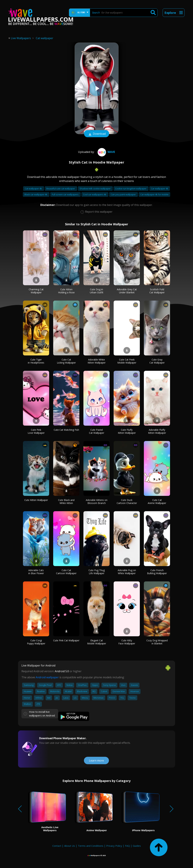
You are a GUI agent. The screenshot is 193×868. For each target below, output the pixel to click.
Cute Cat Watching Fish (66, 430)
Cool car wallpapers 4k (95, 194)
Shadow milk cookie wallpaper (95, 189)
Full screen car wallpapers (65, 194)
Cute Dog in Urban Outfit (97, 291)
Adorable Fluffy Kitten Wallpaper (157, 431)
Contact (57, 846)
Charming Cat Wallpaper (36, 291)
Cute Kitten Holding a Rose (66, 291)
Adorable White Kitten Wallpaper (97, 361)
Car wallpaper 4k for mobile (154, 194)
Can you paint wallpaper (124, 194)
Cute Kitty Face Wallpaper (127, 642)
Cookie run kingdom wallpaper (131, 189)
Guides (137, 846)
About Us (70, 846)
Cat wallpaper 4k (34, 189)
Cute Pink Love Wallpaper (36, 431)
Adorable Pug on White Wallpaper (127, 572)
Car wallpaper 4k (160, 189)
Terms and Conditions (91, 846)
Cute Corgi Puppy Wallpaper (36, 642)
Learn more (96, 760)
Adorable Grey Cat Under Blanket (127, 291)
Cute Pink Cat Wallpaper (66, 640)
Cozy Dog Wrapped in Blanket (157, 642)
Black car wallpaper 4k (36, 194)
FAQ (127, 846)
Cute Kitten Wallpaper (36, 500)
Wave (106, 152)
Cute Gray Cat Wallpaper (157, 361)
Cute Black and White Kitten (66, 502)
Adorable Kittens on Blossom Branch (97, 502)
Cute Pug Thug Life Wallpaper (97, 572)
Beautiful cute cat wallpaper (61, 189)
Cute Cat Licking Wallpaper (66, 361)
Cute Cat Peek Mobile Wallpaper (127, 361)
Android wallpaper (47, 677)
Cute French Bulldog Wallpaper (157, 572)
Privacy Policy (114, 846)
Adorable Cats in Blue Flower (36, 572)
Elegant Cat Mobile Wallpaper (97, 642)
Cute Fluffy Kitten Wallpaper (127, 431)
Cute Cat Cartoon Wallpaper (66, 572)
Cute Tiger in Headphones (36, 361)
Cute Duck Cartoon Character (127, 502)
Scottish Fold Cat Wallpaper (157, 291)
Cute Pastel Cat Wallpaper (97, 431)
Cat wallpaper (44, 38)
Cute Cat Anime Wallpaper (157, 502)
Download (97, 134)
